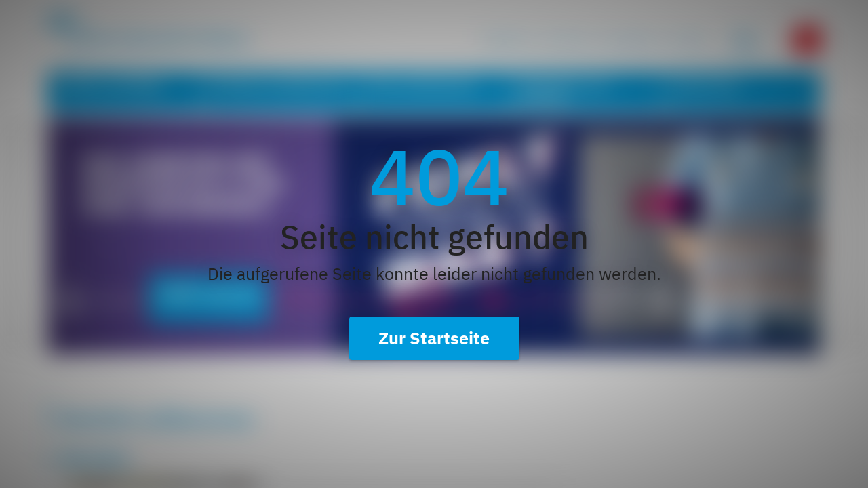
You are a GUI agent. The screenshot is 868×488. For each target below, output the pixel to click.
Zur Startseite (434, 338)
